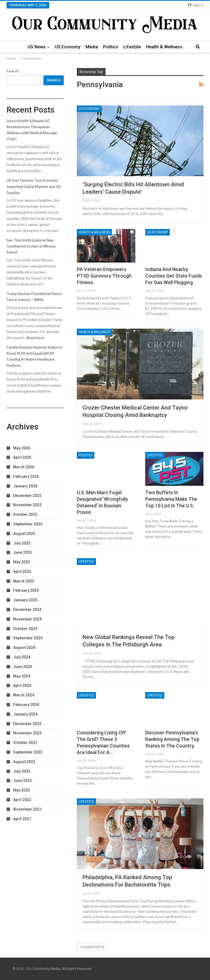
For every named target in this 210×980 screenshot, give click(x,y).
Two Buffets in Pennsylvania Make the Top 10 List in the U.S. (171, 499)
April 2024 (22, 685)
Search (13, 71)
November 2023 (27, 733)
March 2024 (24, 695)
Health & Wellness (164, 47)
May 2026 (22, 448)
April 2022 (22, 800)
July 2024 (22, 657)
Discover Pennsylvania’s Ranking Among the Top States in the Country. (172, 739)
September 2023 (28, 752)
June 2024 (22, 667)
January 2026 (25, 486)
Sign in (196, 5)
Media (92, 47)
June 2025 (22, 552)
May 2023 (22, 790)
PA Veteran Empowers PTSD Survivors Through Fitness (104, 276)
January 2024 (25, 714)
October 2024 (25, 629)
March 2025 (24, 581)
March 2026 (24, 467)
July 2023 (22, 771)
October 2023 (25, 743)
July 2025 (22, 543)
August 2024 (24, 648)
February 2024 (26, 705)
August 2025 (24, 534)
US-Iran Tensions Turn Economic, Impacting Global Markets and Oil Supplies (33, 186)
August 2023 (24, 762)
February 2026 (26, 476)
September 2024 (28, 638)
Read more (35, 338)
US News (37, 47)
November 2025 (27, 505)
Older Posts (92, 947)
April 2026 (22, 457)
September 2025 (28, 524)
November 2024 (27, 619)
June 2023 (22, 781)
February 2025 (26, 590)
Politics (111, 47)
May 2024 (22, 676)
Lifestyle (132, 47)
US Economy (68, 47)
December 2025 (27, 496)
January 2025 (25, 600)
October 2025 (25, 514)
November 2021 (27, 809)
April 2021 (22, 819)
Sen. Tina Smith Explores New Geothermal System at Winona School (31, 246)
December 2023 (27, 724)
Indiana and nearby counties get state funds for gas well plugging (174, 276)
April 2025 (22, 572)
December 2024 (27, 610)
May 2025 (22, 562)
